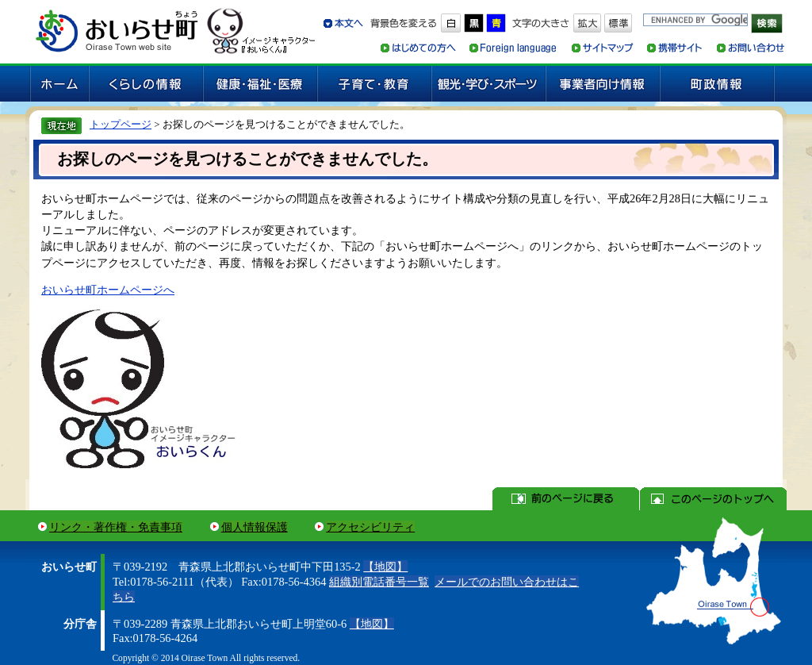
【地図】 (385, 567)
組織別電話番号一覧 (379, 582)
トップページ (121, 124)
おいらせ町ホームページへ (108, 290)
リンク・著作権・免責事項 (116, 527)
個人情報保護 (255, 527)
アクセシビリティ (370, 527)
